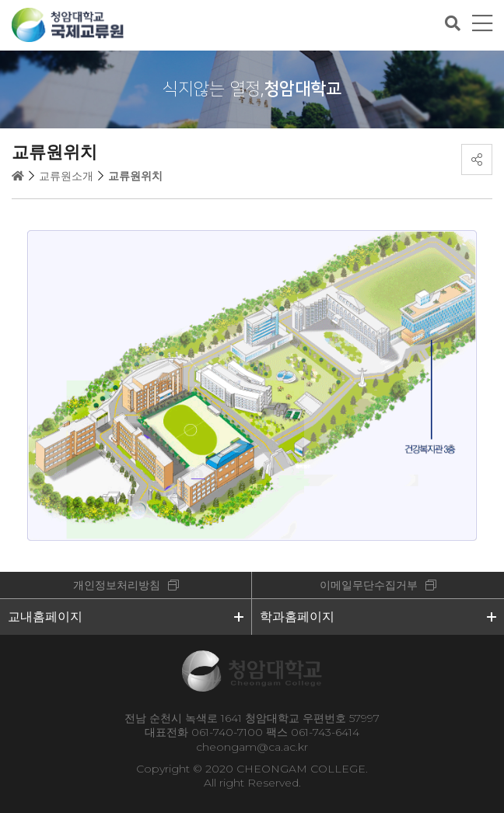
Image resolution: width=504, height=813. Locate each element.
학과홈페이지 (297, 617)
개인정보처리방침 (117, 585)
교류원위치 (135, 176)
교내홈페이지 (45, 617)
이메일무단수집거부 (369, 585)
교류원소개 (66, 176)
